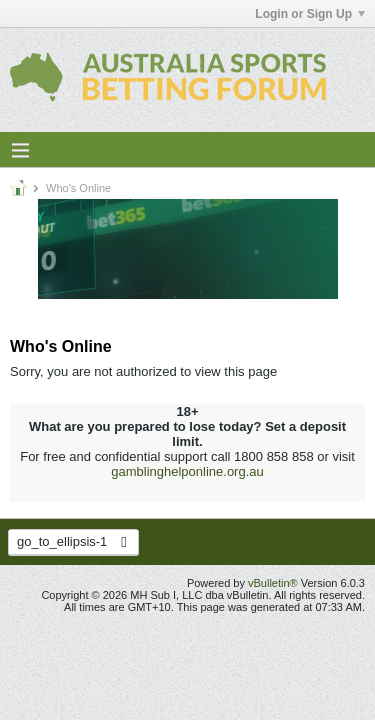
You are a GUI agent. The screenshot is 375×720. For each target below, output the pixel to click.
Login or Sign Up (310, 14)
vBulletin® (273, 583)
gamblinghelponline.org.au (187, 471)
